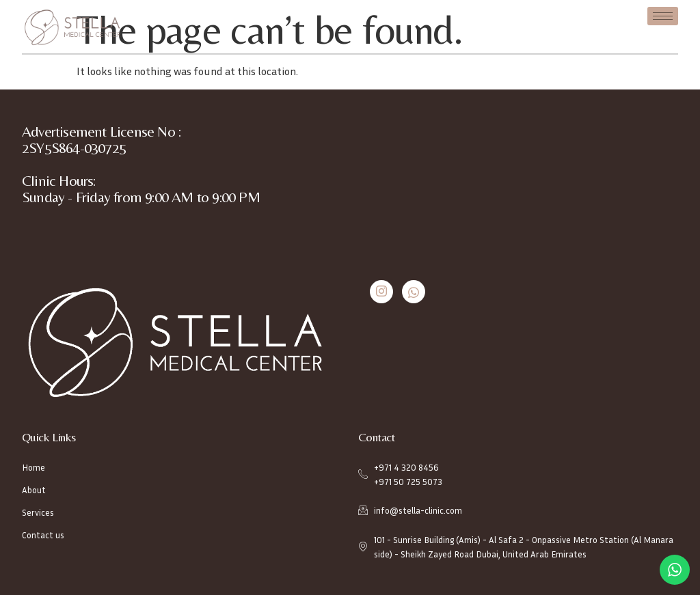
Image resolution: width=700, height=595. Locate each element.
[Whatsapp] (414, 292)
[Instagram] (381, 292)
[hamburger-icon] (663, 16)
